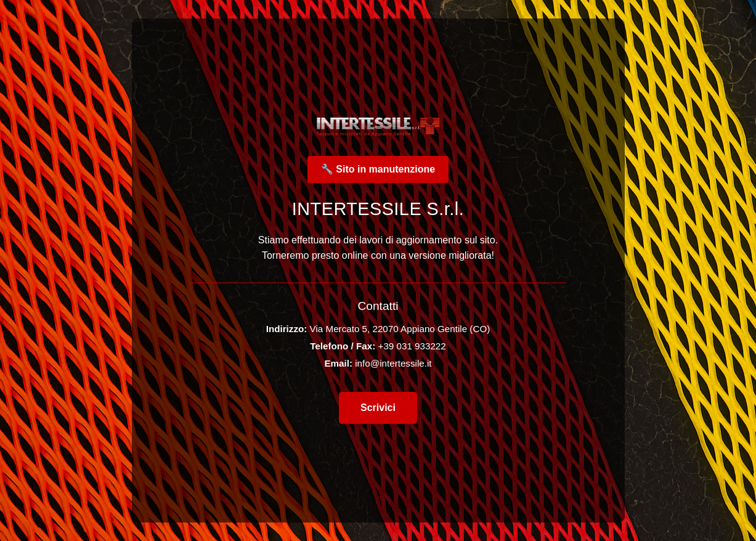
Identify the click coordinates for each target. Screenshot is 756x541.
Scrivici (378, 408)
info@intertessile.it (393, 363)
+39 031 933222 (412, 346)
